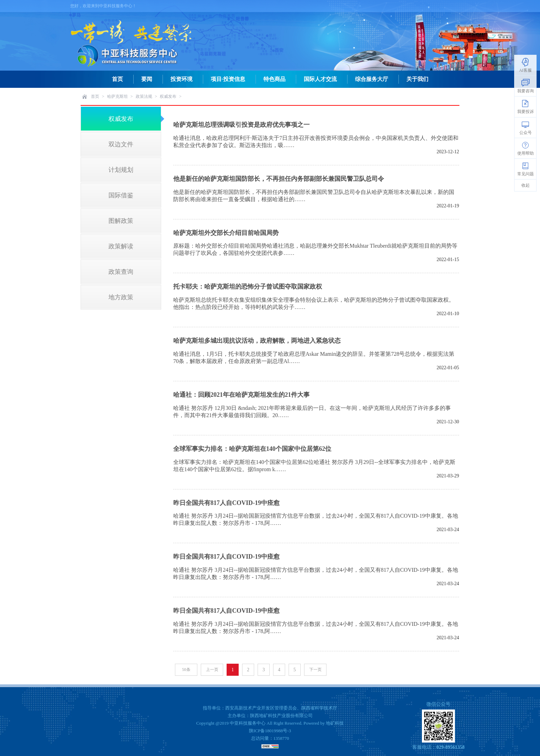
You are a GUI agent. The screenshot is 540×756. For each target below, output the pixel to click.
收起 (526, 185)
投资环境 (181, 79)
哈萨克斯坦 (117, 96)
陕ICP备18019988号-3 (270, 731)
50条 (186, 670)
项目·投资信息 (228, 79)
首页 (117, 79)
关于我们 (417, 79)
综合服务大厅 (372, 79)
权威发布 (168, 96)
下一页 (315, 670)
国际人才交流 (320, 79)
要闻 (147, 79)
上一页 (212, 670)
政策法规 (144, 96)
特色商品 (274, 79)
